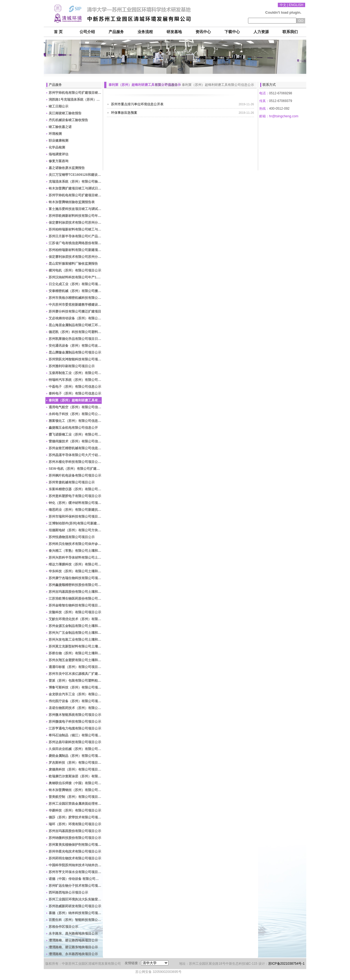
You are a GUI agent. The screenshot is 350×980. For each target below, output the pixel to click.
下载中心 (232, 32)
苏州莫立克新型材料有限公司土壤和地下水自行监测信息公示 (75, 646)
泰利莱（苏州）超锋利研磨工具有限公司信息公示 (75, 400)
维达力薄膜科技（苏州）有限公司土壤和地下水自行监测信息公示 (75, 564)
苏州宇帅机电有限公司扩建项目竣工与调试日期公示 (75, 93)
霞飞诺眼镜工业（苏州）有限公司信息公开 (75, 434)
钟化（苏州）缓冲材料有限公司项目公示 (75, 503)
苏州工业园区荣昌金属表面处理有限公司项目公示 (75, 804)
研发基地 (174, 32)
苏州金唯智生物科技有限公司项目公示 (75, 605)
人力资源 (261, 32)
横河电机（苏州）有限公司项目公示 (75, 270)
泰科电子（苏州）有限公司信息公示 (75, 393)
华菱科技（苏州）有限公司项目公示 (75, 810)
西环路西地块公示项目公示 (68, 892)
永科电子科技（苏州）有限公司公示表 (75, 414)
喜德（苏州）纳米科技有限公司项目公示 (75, 913)
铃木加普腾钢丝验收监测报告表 (72, 202)
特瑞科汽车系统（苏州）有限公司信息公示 (75, 380)
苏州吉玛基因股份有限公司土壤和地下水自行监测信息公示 (75, 592)
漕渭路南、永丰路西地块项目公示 (73, 954)
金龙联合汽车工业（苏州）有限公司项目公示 (75, 694)
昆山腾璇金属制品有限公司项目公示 (75, 352)
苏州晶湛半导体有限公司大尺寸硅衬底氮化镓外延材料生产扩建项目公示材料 (75, 455)
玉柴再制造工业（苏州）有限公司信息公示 (75, 373)
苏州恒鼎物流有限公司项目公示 (72, 537)
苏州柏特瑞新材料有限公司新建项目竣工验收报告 (75, 250)
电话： (264, 93)
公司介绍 (87, 32)
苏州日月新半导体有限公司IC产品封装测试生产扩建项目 (75, 236)
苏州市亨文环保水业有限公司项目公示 (75, 872)
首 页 (58, 32)
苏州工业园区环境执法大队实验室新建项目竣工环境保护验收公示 (75, 899)
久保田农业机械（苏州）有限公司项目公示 (75, 749)
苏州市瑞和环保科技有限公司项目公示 (75, 517)
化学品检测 (57, 147)
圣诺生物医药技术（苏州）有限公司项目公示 (75, 708)
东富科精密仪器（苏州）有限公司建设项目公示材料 (75, 489)
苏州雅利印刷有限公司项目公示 (72, 366)
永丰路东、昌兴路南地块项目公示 (73, 934)
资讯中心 (203, 32)
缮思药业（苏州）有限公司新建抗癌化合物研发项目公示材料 (75, 510)
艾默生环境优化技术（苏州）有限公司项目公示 (75, 619)
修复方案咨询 (59, 161)
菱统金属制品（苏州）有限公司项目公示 (75, 756)
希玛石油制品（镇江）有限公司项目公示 (75, 735)
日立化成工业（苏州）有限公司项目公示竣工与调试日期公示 (75, 284)
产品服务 (116, 32)
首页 (158, 85)
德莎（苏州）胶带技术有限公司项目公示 (75, 817)
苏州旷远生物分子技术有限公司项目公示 (75, 886)
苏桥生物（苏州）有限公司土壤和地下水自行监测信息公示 (75, 653)
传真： (264, 101)
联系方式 (269, 85)
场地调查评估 (59, 154)
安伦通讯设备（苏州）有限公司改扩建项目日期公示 (75, 346)
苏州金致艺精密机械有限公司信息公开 (75, 448)
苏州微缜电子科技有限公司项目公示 (75, 722)
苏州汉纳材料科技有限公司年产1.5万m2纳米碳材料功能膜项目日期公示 (75, 277)
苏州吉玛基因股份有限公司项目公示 (75, 831)
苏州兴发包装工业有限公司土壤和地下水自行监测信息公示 (75, 640)
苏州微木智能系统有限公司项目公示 (75, 715)
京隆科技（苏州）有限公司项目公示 (75, 612)
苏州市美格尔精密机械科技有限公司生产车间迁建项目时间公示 (75, 298)
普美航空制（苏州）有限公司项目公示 (75, 797)
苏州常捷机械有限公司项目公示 (72, 482)
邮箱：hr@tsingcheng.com (279, 116)
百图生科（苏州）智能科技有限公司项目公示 (75, 920)
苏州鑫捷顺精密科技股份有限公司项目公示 (75, 585)
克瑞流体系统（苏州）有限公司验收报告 (75, 182)
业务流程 (145, 32)
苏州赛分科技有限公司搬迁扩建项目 (75, 311)
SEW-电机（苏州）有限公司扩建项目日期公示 (75, 469)
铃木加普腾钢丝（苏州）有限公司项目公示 (75, 790)
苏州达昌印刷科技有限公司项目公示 (75, 742)
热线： (264, 109)
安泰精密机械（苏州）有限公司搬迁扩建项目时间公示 (75, 291)
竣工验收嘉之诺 (60, 127)
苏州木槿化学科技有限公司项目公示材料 (75, 462)
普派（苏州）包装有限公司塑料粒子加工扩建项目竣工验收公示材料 (75, 681)
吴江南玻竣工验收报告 (65, 113)
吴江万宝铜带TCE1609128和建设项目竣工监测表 (75, 175)
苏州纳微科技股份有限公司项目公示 (75, 838)
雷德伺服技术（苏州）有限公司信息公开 (75, 441)
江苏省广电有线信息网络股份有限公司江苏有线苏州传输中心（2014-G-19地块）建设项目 (75, 243)
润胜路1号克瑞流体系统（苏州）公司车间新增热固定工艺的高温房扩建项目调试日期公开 (75, 100)
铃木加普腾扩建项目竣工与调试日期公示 (75, 188)
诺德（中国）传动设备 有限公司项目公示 (75, 879)
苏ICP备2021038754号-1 (286, 964)
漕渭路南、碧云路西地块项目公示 (73, 940)
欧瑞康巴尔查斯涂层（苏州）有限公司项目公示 (75, 776)
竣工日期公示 (59, 106)
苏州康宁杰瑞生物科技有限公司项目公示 (75, 578)
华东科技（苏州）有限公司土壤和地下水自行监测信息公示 (75, 571)
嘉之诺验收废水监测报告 (67, 168)
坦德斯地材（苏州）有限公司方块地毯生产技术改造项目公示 (75, 530)
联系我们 (290, 32)
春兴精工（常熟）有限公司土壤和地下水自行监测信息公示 (75, 551)
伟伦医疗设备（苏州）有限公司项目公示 (75, 701)
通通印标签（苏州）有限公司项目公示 (75, 667)
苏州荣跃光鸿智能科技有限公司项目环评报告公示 (75, 359)
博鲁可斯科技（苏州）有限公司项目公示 (75, 687)
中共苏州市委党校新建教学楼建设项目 (75, 305)
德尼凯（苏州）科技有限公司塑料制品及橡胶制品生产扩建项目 (75, 332)
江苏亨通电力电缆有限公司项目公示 (75, 728)
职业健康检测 (59, 141)
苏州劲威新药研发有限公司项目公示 (75, 906)
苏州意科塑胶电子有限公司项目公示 (75, 496)
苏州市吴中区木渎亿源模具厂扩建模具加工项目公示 (75, 674)
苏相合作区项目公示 (63, 927)
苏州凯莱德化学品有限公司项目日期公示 (75, 339)
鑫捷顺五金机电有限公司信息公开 (73, 428)
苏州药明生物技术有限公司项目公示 (75, 858)
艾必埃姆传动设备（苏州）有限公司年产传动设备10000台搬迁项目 (75, 318)
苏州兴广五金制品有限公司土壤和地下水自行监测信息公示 (75, 633)
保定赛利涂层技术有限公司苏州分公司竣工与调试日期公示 (75, 223)
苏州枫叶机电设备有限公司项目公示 (75, 476)
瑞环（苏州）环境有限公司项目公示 (75, 824)
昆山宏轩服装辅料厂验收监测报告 (73, 264)
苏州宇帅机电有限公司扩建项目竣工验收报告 (75, 195)
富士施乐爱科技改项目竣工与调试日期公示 (75, 209)
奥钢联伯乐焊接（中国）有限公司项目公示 (75, 783)
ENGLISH (296, 5)
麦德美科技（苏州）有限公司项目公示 (75, 769)
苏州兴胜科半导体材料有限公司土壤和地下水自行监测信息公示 (75, 558)
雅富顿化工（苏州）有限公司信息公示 (75, 421)
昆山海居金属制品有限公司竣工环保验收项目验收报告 (75, 325)
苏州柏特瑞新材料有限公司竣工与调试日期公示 (75, 229)
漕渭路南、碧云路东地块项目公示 (73, 947)
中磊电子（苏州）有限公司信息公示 (75, 387)
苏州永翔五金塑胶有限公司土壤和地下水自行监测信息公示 (75, 660)
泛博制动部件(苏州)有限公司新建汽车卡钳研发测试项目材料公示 (75, 523)
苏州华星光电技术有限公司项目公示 (75, 851)
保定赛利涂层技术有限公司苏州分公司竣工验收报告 (75, 257)
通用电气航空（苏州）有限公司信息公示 (75, 407)
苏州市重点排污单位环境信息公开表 (137, 104)
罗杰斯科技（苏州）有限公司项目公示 (75, 763)
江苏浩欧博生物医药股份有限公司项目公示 (75, 599)
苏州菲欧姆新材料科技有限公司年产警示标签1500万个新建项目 (75, 216)
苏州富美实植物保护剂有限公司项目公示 (75, 845)
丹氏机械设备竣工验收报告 (68, 120)
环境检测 (55, 134)
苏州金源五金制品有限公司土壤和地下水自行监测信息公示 (75, 626)
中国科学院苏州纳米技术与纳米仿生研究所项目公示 (75, 865)
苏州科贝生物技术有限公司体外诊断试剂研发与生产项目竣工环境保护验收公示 (75, 544)
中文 (283, 5)
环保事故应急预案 (124, 113)
